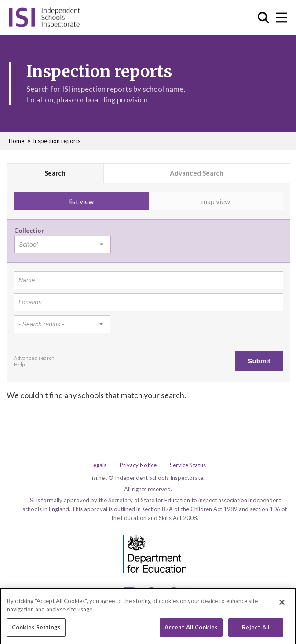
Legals (99, 465)
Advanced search (34, 358)
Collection (29, 230)
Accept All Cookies (191, 629)
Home (16, 141)
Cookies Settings (36, 629)
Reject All (256, 629)
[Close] (282, 604)
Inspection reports (57, 141)
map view (216, 201)
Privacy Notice (138, 465)
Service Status (188, 465)
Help (19, 364)
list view (81, 201)
